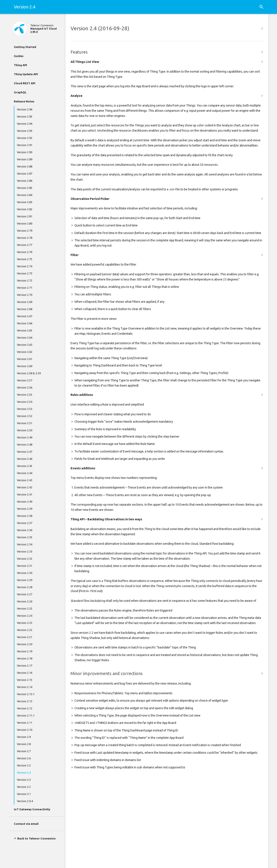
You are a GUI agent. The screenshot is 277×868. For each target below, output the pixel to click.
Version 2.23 (25, 623)
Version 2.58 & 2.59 (29, 373)
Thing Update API (26, 74)
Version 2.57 (25, 380)
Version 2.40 (25, 502)
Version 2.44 (25, 473)
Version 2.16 (25, 673)
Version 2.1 (24, 794)
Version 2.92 (25, 138)
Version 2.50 (25, 430)
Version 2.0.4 (25, 801)
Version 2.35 (25, 537)
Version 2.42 (25, 487)
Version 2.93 (25, 131)
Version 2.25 (25, 608)
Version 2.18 (25, 658)
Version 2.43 (25, 480)
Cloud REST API (25, 83)
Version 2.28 (25, 587)
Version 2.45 (25, 466)
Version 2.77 (25, 245)
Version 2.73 (25, 273)
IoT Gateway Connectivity (32, 809)
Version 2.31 (25, 566)
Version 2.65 (25, 330)
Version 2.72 (25, 280)
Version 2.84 (25, 195)
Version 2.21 (25, 637)
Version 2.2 (24, 787)
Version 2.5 (24, 765)
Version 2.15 (25, 680)
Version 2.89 (25, 159)
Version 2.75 (25, 259)
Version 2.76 (25, 252)
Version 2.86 (25, 181)
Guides (19, 56)
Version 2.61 (25, 359)
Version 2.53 (25, 409)
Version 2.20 (25, 644)
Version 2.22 (25, 630)
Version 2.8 (24, 744)
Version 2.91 (25, 145)
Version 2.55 (25, 395)
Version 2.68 (25, 309)
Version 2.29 (25, 580)
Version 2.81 (25, 216)
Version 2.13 (25, 701)
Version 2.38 (25, 516)
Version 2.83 (25, 202)
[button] (261, 7)
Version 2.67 (25, 316)
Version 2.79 (25, 231)
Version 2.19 (25, 651)
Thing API (20, 65)
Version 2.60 (25, 366)
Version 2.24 (25, 616)
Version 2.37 (25, 523)
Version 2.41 (25, 494)
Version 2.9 (24, 737)
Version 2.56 (25, 387)
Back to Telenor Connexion (35, 838)
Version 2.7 (24, 751)
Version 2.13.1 (26, 694)
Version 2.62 (25, 352)
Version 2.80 (25, 223)
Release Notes (24, 101)
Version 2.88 (25, 166)
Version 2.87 (25, 174)
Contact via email (26, 824)
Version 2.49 (25, 437)
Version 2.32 (25, 559)
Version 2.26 (25, 601)
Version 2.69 (25, 302)
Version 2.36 (25, 530)
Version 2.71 (25, 288)
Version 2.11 (25, 723)
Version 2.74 (25, 266)
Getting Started (25, 47)
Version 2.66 (25, 323)
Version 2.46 (25, 459)
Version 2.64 (25, 338)
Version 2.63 (25, 345)
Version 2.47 (25, 452)
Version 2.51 (25, 423)
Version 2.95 (25, 116)
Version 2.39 (25, 509)
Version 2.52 (25, 416)
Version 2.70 (25, 295)
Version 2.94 (25, 124)
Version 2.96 (25, 109)
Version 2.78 (25, 238)
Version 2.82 (25, 209)
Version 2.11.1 (26, 715)
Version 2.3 (24, 780)
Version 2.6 (24, 758)
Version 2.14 (25, 687)
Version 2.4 (24, 772)
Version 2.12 (25, 708)
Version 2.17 (25, 666)
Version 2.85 (25, 188)
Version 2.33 (25, 551)
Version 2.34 (25, 544)
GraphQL (20, 92)
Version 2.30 (25, 573)
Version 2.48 (25, 444)
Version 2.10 (25, 730)
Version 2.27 (25, 594)
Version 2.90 (25, 152)
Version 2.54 (25, 402)
